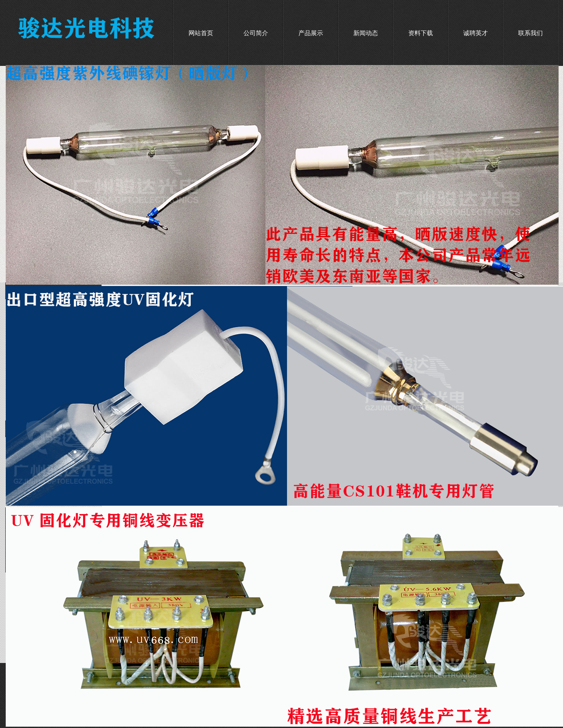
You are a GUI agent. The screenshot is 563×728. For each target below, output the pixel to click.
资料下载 (421, 33)
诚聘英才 (476, 33)
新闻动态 (366, 33)
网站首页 (201, 33)
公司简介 (256, 33)
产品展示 (311, 33)
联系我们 (530, 33)
